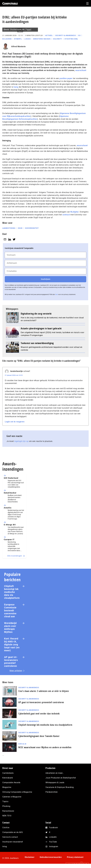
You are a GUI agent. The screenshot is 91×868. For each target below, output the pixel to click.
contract (66, 215)
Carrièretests (8, 773)
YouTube (53, 842)
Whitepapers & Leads (55, 783)
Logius (28, 39)
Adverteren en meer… (55, 773)
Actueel (49, 35)
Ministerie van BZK (42, 39)
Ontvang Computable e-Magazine (17, 792)
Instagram (54, 846)
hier (57, 294)
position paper (66, 78)
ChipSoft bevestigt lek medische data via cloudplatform (12, 592)
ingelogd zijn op (21, 441)
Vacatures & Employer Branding (60, 787)
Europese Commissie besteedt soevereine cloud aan (10, 611)
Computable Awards (11, 783)
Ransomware (8, 811)
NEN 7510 (7, 816)
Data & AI (22, 744)
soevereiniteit (32, 228)
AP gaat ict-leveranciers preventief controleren (11, 662)
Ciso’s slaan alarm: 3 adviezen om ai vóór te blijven (44, 691)
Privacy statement (75, 857)
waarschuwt (81, 70)
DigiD (20, 228)
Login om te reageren (15, 422)
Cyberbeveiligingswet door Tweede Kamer (39, 736)
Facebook (53, 828)
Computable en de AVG (13, 832)
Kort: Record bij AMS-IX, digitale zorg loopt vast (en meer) (12, 645)
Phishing (6, 806)
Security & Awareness (66, 35)
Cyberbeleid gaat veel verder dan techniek (39, 714)
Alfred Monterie (18, 47)
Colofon (6, 828)
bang (16, 87)
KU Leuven (7, 39)
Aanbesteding (9, 228)
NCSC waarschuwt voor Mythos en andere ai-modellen (45, 747)
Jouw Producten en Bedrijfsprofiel (61, 778)
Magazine (7, 787)
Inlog (5, 846)
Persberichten (52, 792)
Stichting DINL (71, 39)
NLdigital (74, 212)
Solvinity (57, 39)
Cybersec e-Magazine (12, 797)
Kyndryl (18, 39)
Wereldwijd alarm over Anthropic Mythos (10, 628)
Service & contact (10, 837)
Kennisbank (8, 778)
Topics (5, 801)
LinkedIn (53, 837)
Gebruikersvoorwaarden (51, 857)
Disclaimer (30, 857)
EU (79, 35)
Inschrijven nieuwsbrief (13, 842)
